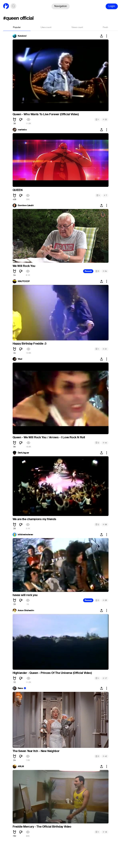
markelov (22, 130)
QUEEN (18, 190)
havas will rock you (25, 595)
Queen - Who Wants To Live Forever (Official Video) (46, 114)
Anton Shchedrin (26, 610)
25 (105, 600)
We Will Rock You (24, 266)
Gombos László (26, 205)
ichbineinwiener (25, 535)
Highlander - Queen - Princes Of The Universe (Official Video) (52, 673)
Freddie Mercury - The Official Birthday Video (42, 827)
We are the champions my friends (34, 519)
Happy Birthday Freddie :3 (29, 344)
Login (112, 6)
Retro (20, 688)
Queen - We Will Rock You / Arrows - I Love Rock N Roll (49, 437)
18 (105, 832)
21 (105, 349)
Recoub (88, 271)
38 (105, 524)
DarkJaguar (23, 453)
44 (105, 443)
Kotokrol (22, 36)
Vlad (20, 359)
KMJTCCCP (24, 281)
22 (105, 119)
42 (105, 756)
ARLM (21, 766)
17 (105, 678)
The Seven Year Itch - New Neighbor (36, 751)
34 (105, 271)
